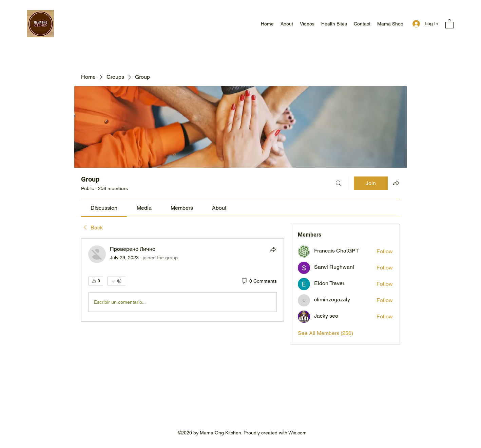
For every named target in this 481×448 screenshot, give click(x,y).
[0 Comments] (259, 281)
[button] (449, 24)
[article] (182, 280)
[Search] (339, 183)
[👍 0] (96, 281)
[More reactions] (116, 281)
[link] (104, 208)
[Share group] (396, 183)
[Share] (273, 249)
